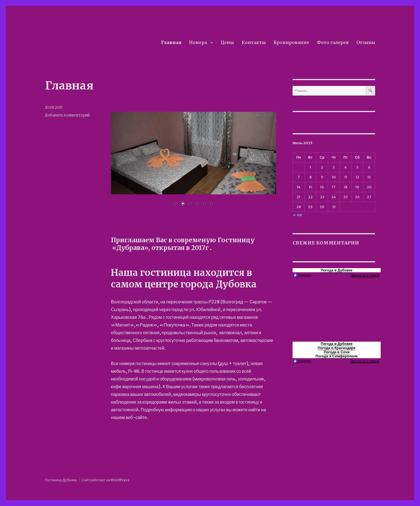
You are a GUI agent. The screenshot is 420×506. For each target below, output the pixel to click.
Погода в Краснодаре (337, 348)
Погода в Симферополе (337, 356)
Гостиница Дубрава (61, 480)
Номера (198, 42)
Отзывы (366, 42)
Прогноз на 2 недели (365, 275)
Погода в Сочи (337, 352)
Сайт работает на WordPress (105, 480)
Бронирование (291, 42)
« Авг (297, 215)
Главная (171, 42)
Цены (227, 42)
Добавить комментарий (67, 115)
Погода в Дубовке (336, 270)
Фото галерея (333, 42)
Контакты (254, 42)
